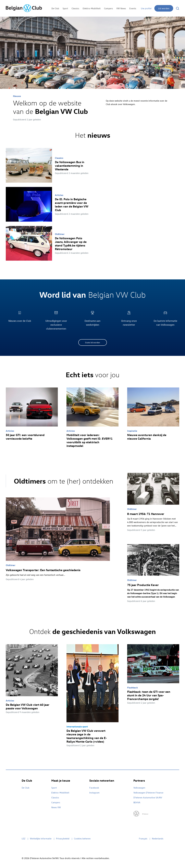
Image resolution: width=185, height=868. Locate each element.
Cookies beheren (82, 839)
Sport (65, 8)
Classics (75, 8)
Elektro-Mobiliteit (92, 8)
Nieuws (17, 96)
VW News (121, 8)
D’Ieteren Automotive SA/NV (148, 797)
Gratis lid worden (93, 342)
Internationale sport (77, 727)
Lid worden (164, 8)
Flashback (133, 688)
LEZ (23, 839)
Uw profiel (146, 8)
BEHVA (137, 802)
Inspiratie (132, 431)
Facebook (94, 788)
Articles (59, 195)
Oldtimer (60, 234)
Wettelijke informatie (41, 839)
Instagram (94, 793)
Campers (108, 8)
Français (143, 839)
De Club (55, 8)
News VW (56, 807)
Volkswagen (139, 788)
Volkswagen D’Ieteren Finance (148, 793)
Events (133, 8)
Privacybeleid (63, 839)
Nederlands (158, 839)
